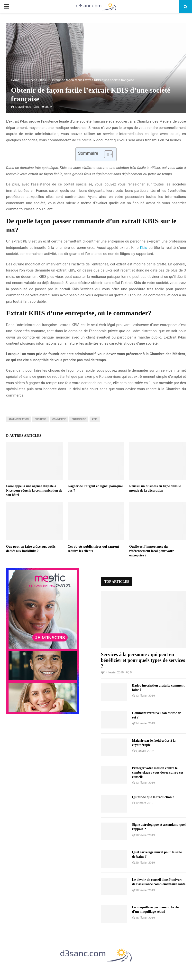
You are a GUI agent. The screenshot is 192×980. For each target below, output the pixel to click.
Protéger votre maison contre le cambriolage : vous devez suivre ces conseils (158, 772)
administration (19, 419)
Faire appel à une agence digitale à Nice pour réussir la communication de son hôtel (34, 490)
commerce (59, 419)
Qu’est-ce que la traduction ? (153, 797)
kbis (95, 419)
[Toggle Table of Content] (106, 154)
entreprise (79, 419)
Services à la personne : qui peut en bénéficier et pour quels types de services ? (143, 660)
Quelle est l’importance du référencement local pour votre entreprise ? (152, 551)
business (41, 419)
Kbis (143, 248)
